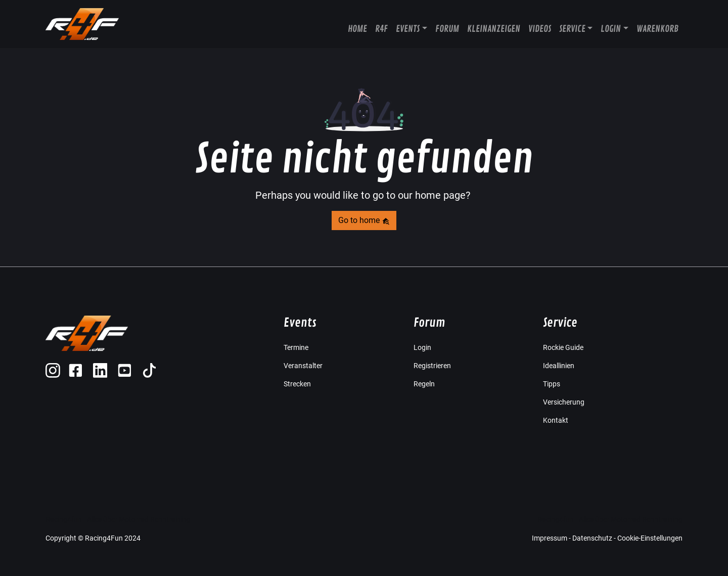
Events (408, 29)
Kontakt (556, 420)
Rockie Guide (563, 347)
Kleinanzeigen (494, 29)
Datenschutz (592, 538)
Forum (447, 29)
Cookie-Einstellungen (650, 538)
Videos (540, 29)
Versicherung (564, 402)
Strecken (297, 384)
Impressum (550, 538)
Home (357, 29)
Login (611, 29)
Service (572, 29)
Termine (296, 347)
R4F (381, 29)
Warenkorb (657, 29)
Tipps (552, 384)
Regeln (424, 384)
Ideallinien (559, 366)
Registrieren (432, 366)
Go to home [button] (364, 220)
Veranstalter (303, 366)
